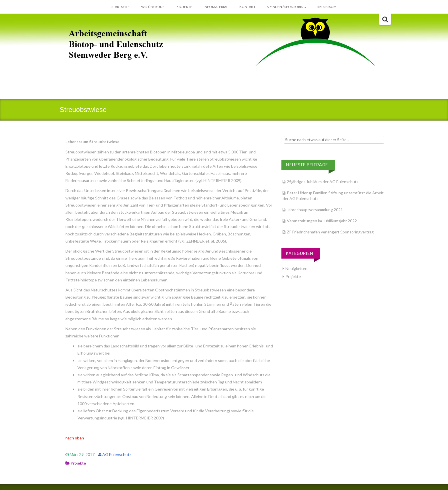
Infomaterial (216, 7)
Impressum (327, 7)
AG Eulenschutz (117, 454)
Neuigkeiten (296, 268)
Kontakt (247, 7)
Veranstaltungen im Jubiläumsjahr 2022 (322, 221)
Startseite (121, 7)
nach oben (75, 438)
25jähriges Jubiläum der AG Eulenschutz (323, 182)
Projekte (184, 7)
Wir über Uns (153, 7)
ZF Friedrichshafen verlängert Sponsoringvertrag (330, 232)
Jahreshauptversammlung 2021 (315, 210)
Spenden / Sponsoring (286, 7)
